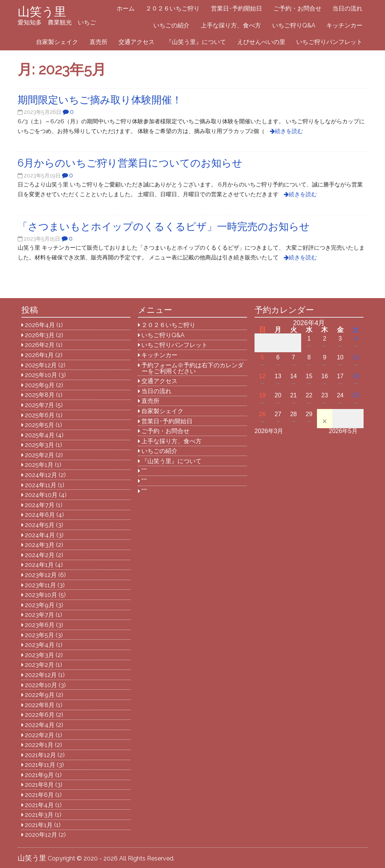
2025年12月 (41, 365)
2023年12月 (41, 575)
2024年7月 (40, 505)
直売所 (99, 42)
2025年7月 (39, 405)
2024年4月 (40, 535)
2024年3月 (40, 545)
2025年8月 (40, 395)
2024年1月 (39, 565)
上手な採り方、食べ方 (231, 25)
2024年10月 (41, 495)
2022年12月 (41, 675)
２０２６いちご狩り (173, 8)
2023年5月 (39, 635)
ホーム (126, 8)
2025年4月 (40, 435)
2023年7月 (39, 615)
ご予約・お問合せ (297, 8)
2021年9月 (39, 775)
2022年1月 (39, 745)
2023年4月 (40, 645)
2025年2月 (39, 455)
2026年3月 (40, 335)
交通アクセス (136, 42)
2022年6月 (40, 715)
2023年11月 (40, 585)
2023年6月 (40, 625)
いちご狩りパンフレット (329, 42)
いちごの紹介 (171, 25)
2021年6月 (39, 795)
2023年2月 (39, 665)
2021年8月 (39, 785)
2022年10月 (41, 685)
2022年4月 (40, 725)
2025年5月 (39, 425)
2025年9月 (40, 385)
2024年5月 (40, 525)
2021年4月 (39, 805)
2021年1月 (39, 825)
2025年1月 (39, 465)
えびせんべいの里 (261, 42)
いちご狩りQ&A (294, 25)
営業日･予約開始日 (236, 8)
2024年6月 (40, 515)
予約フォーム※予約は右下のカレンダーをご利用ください (192, 368)
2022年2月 (39, 735)
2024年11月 (41, 485)
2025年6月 (40, 415)
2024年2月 (40, 555)
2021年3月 (39, 815)
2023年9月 (40, 605)
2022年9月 (40, 695)
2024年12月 (41, 475)
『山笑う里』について (196, 42)
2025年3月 (39, 445)
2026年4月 (40, 325)
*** (144, 471)
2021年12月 (40, 755)
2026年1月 (39, 355)
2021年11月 (40, 765)
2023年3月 (39, 655)
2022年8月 (40, 705)
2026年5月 (343, 431)
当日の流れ (347, 8)
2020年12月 (41, 835)
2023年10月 (41, 595)
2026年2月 (40, 345)
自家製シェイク (57, 42)
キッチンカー (344, 25)
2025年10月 (41, 375)
